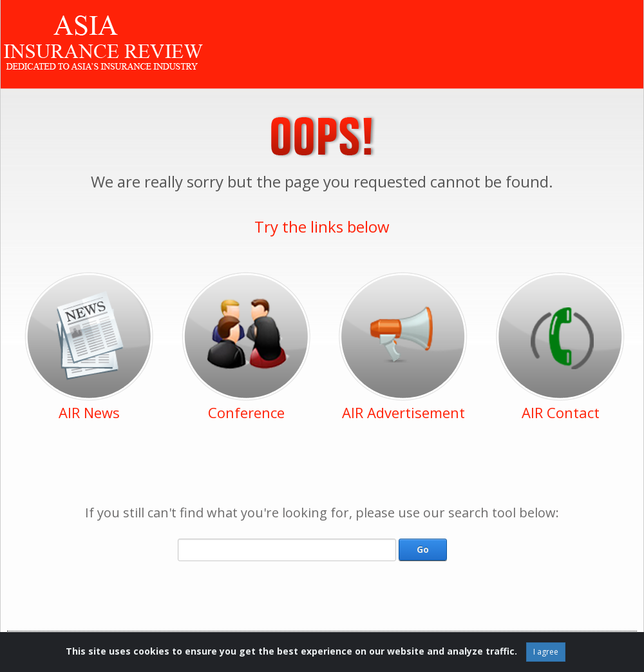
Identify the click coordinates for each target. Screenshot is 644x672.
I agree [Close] (546, 652)
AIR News (89, 412)
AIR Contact (561, 412)
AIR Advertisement (403, 412)
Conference (246, 412)
